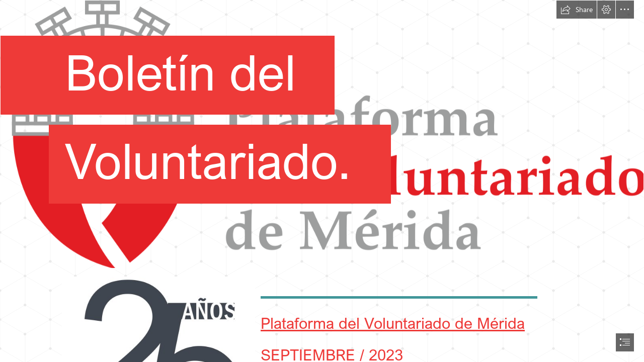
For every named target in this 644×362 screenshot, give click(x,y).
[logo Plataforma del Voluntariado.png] (322, 134)
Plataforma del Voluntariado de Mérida (393, 323)
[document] (322, 181)
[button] (577, 10)
